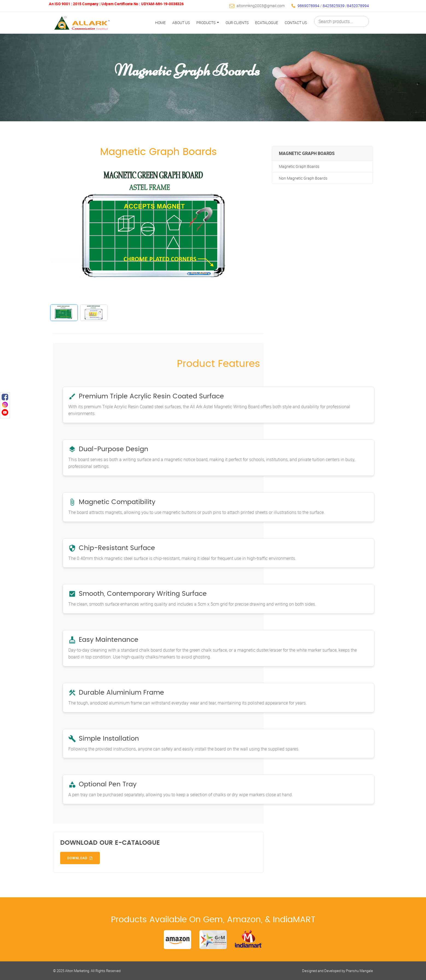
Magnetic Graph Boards (299, 166)
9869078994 (308, 6)
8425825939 (334, 6)
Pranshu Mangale (359, 971)
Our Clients (237, 23)
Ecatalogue (267, 23)
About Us (181, 23)
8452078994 (358, 6)
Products (208, 23)
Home (160, 23)
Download (80, 858)
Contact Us (296, 23)
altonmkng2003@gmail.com (261, 6)
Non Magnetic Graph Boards (303, 178)
